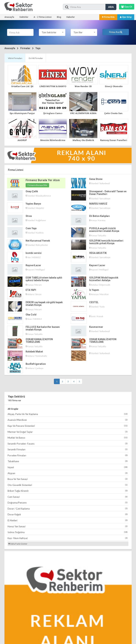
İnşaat (68, 467)
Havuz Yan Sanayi (68, 526)
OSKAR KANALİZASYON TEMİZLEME (39, 341)
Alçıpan (68, 473)
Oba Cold (31, 315)
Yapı (38, 48)
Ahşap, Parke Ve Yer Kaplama (68, 414)
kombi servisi (34, 253)
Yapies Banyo (33, 204)
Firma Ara (116, 32)
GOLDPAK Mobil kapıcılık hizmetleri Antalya (104, 279)
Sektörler (24, 17)
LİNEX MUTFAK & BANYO (53, 86)
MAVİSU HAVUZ (98, 204)
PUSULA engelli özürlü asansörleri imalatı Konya (104, 230)
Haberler (71, 17)
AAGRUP (22, 140)
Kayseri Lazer (97, 265)
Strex (29, 216)
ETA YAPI (31, 290)
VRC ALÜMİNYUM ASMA (83, 113)
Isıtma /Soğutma (68, 532)
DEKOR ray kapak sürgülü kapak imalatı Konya (44, 304)
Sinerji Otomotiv (114, 86)
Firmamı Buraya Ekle (37, 185)
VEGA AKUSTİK (98, 253)
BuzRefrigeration (36, 364)
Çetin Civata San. (114, 113)
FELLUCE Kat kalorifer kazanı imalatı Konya (43, 328)
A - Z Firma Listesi (43, 17)
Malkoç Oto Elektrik (83, 140)
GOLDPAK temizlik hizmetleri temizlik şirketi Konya (106, 242)
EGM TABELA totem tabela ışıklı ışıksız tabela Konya (44, 279)
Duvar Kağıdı (68, 514)
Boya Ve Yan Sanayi (68, 479)
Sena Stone (96, 179)
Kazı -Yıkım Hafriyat (68, 538)
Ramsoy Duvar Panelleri (114, 140)
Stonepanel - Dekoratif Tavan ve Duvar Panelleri (108, 193)
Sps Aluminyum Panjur (22, 113)
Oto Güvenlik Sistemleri (68, 485)
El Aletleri (68, 520)
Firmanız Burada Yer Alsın (43, 180)
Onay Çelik (32, 191)
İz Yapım (94, 290)
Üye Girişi (126, 17)
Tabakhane (68, 461)
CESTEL (94, 302)
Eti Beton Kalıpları (100, 216)
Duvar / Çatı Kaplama (68, 509)
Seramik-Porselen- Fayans (68, 444)
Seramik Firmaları (68, 449)
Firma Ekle (108, 17)
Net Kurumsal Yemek (38, 241)
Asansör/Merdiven (68, 420)
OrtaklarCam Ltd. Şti (22, 86)
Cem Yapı (31, 228)
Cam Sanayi (68, 497)
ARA (111, 7)
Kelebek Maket (34, 352)
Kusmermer (96, 327)
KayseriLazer (33, 265)
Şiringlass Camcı (53, 113)
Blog (59, 17)
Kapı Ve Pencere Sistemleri (68, 426)
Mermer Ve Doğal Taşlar (68, 432)
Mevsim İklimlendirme (53, 140)
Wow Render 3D (83, 86)
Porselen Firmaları (68, 455)
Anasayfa (9, 17)
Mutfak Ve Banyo (68, 438)
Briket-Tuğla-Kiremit (68, 491)
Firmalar (25, 48)
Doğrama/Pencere (68, 503)
